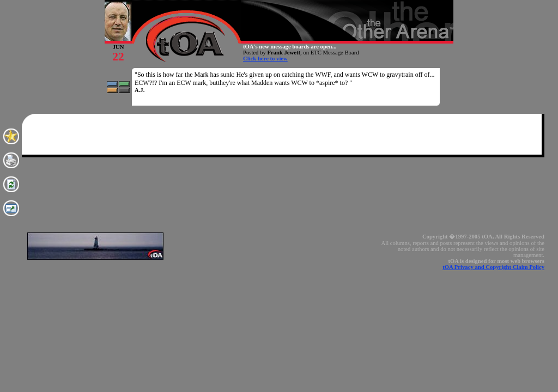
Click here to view (265, 59)
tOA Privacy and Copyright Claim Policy (493, 267)
